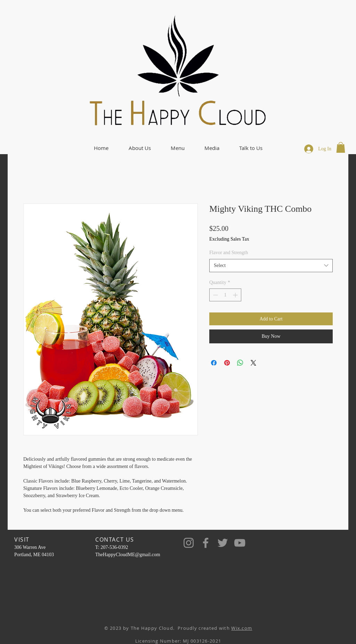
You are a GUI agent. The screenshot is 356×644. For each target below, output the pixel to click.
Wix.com (242, 628)
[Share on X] (253, 363)
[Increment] (236, 295)
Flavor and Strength (229, 253)
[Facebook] (206, 543)
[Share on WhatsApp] (240, 363)
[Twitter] (223, 543)
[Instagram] (189, 543)
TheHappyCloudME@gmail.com (128, 555)
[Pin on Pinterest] (227, 363)
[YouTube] (240, 543)
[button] (140, 148)
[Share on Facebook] (214, 363)
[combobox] (271, 266)
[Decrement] (215, 295)
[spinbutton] (225, 295)
